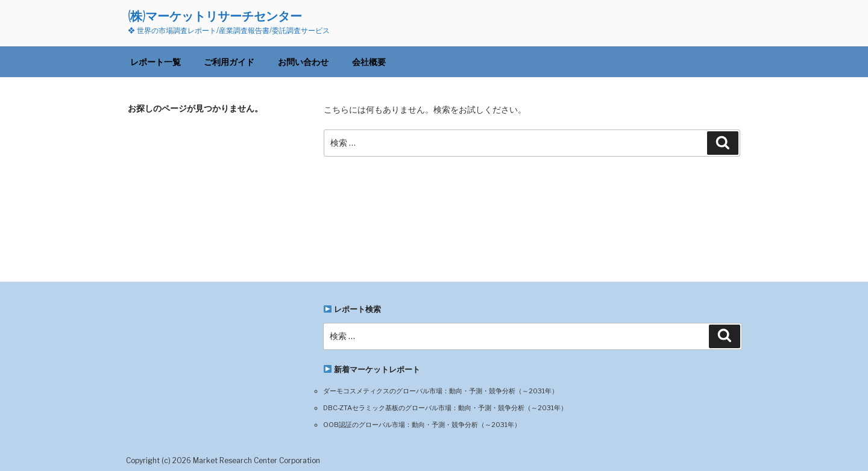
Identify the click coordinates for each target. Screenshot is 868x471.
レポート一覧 (156, 62)
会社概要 (369, 62)
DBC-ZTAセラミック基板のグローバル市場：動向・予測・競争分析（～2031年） (445, 408)
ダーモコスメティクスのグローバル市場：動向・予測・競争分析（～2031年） (441, 391)
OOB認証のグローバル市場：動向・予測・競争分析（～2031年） (422, 425)
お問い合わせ (303, 62)
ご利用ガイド (229, 62)
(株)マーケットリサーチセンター (215, 16)
